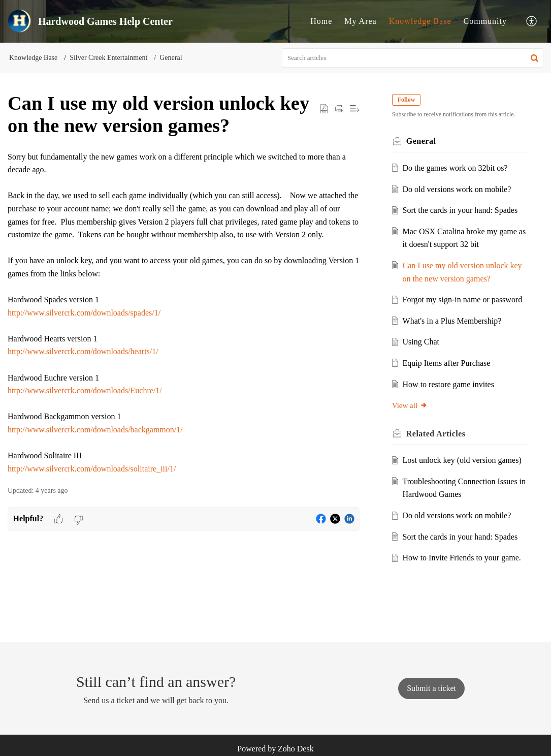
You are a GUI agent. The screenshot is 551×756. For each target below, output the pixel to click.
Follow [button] (407, 100)
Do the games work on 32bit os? (455, 168)
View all (410, 405)
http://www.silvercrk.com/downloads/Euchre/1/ (85, 390)
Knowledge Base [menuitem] (420, 21)
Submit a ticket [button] (431, 688)
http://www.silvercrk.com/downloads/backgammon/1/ (95, 430)
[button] (534, 58)
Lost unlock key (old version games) (462, 460)
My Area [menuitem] (360, 21)
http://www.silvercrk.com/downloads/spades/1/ (84, 313)
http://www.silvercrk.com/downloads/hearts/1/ (83, 351)
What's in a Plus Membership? (452, 321)
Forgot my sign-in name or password (463, 300)
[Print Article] (339, 109)
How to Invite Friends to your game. (462, 558)
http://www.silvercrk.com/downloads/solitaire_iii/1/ (92, 469)
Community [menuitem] (485, 21)
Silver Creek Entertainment (108, 58)
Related (436, 434)
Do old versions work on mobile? (457, 189)
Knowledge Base (33, 58)
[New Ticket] (431, 688)
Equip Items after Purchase (447, 363)
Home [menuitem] (321, 21)
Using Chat (421, 342)
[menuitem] (321, 21)
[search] (413, 58)
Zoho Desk (296, 749)
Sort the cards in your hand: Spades (460, 210)
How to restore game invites (448, 384)
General (171, 58)
